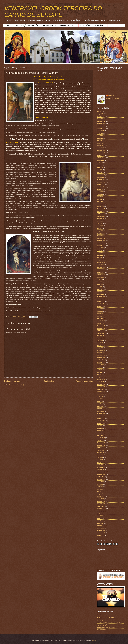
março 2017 (100, 377)
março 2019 (100, 318)
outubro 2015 (101, 418)
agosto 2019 (100, 306)
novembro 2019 (101, 299)
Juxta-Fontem (101, 615)
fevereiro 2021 (101, 262)
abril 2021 (100, 258)
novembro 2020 (101, 270)
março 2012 (100, 523)
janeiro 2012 (100, 528)
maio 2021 (100, 255)
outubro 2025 (101, 126)
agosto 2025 (100, 131)
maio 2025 (100, 138)
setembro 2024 (101, 158)
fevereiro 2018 (101, 350)
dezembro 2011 (101, 530)
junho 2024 (100, 165)
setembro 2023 (101, 187)
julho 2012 (100, 513)
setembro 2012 (101, 509)
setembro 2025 (101, 128)
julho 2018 (100, 338)
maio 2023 (100, 197)
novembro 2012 (101, 504)
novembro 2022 (101, 211)
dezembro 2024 (101, 150)
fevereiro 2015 (101, 438)
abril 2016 (100, 404)
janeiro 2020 (100, 294)
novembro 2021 (101, 240)
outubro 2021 (101, 243)
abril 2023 (100, 199)
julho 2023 (100, 192)
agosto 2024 (100, 160)
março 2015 (100, 435)
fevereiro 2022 (101, 233)
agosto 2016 (100, 394)
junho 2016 (100, 399)
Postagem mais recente (13, 381)
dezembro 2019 (101, 297)
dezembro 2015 (101, 413)
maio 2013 (100, 489)
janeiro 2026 (100, 119)
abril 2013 (100, 491)
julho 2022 (100, 221)
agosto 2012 (100, 511)
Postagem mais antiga (85, 381)
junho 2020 (100, 282)
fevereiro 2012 (101, 526)
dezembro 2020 (101, 267)
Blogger (94, 640)
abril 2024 (100, 170)
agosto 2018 (100, 336)
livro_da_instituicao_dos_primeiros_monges (109, 622)
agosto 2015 (100, 423)
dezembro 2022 (101, 209)
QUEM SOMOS (50, 25)
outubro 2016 (101, 389)
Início (9, 25)
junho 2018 (100, 340)
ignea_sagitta (101, 620)
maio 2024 (100, 167)
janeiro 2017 (100, 382)
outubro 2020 (101, 272)
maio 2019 (100, 314)
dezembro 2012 (101, 501)
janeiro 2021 (100, 265)
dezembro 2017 (101, 355)
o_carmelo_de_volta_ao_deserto (106, 627)
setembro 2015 (101, 421)
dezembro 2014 (101, 443)
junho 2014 (100, 457)
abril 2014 (100, 462)
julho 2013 (100, 484)
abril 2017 (100, 374)
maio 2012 (100, 518)
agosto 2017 (100, 365)
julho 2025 (100, 133)
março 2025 (100, 143)
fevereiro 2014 (101, 467)
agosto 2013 (100, 482)
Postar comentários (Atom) (16, 385)
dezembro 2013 (101, 472)
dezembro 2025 (101, 121)
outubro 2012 (101, 506)
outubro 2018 (101, 331)
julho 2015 (100, 426)
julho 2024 (100, 163)
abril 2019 (100, 316)
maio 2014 (100, 460)
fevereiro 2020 (101, 292)
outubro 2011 (101, 535)
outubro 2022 (101, 214)
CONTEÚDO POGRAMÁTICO (93, 25)
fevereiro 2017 (101, 379)
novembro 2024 (101, 153)
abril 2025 (100, 141)
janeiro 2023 (100, 206)
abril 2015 (100, 433)
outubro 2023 (101, 184)
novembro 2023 (101, 182)
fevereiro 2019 (101, 321)
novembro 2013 (101, 474)
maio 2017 (100, 372)
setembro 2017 (101, 362)
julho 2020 (100, 279)
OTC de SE (111, 96)
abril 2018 (100, 345)
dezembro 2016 (101, 384)
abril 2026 (100, 111)
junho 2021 (100, 253)
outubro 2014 (101, 448)
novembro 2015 (101, 416)
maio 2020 (100, 284)
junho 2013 (100, 487)
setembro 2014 (101, 450)
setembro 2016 (101, 392)
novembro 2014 (101, 445)
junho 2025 (100, 136)
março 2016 (100, 406)
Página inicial (49, 381)
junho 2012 (100, 516)
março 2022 (100, 231)
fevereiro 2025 (101, 145)
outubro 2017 (101, 360)
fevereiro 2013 (101, 496)
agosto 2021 (100, 248)
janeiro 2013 (100, 499)
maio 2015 (100, 431)
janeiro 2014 (100, 470)
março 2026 (100, 114)
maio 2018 (100, 343)
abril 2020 (100, 287)
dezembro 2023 (101, 180)
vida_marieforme (102, 630)
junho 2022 (100, 223)
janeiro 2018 (100, 353)
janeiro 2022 (100, 236)
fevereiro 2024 (101, 175)
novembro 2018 (101, 328)
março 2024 (100, 172)
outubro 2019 (101, 301)
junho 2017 (100, 370)
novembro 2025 (101, 124)
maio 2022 (100, 226)
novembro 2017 (101, 357)
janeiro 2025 (100, 148)
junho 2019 (100, 311)
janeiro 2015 (100, 440)
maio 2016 (100, 401)
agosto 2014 (100, 452)
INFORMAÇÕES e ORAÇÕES (27, 25)
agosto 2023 (100, 189)
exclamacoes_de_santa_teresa (105, 617)
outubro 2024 (101, 155)
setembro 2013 (101, 479)
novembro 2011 (101, 533)
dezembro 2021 (101, 238)
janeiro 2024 (100, 177)
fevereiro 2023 (101, 204)
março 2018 (100, 348)
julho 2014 (100, 455)
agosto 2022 (100, 219)
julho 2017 (100, 367)
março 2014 (100, 465)
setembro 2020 (101, 275)
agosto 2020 (100, 277)
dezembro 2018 (101, 326)
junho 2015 (100, 428)
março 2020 (100, 289)
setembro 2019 (101, 304)
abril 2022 (100, 228)
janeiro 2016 (100, 411)
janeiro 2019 (100, 323)
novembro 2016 (101, 387)
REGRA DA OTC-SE (68, 25)
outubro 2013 (101, 477)
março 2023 (100, 201)
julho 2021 (100, 250)
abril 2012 (100, 521)
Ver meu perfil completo (113, 98)
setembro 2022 (101, 216)
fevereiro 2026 (101, 116)
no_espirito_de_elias (103, 625)
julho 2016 (100, 396)
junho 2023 (100, 194)
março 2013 (100, 494)
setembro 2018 (101, 333)
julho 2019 (100, 309)
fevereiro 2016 (101, 409)
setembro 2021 (101, 245)
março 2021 (100, 260)
